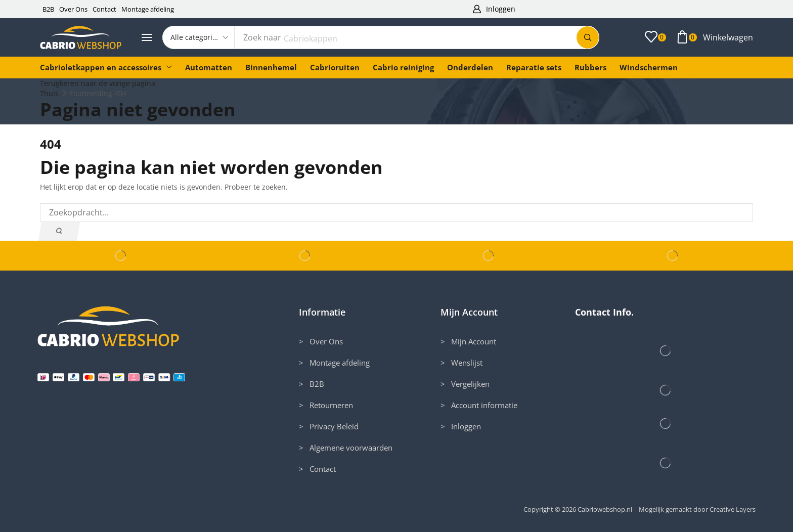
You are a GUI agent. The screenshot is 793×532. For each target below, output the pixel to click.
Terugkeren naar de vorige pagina (98, 83)
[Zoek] (588, 37)
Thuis (49, 93)
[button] (494, 9)
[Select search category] (199, 37)
